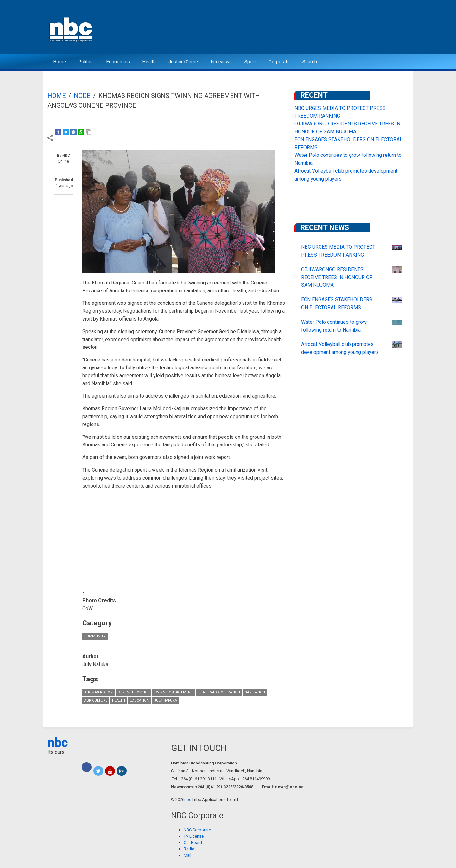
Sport (250, 62)
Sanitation (255, 692)
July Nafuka (165, 701)
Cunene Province (133, 692)
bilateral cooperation (219, 692)
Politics (86, 62)
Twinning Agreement (173, 692)
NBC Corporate (197, 830)
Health (149, 62)
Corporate (279, 62)
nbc (58, 743)
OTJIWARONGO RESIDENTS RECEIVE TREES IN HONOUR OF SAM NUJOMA (337, 277)
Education (139, 701)
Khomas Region (98, 692)
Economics (118, 62)
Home (60, 62)
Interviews (221, 62)
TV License (194, 836)
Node (82, 96)
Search (310, 62)
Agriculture (96, 701)
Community (95, 636)
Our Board (193, 842)
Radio (189, 849)
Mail (187, 855)
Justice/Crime (183, 62)
